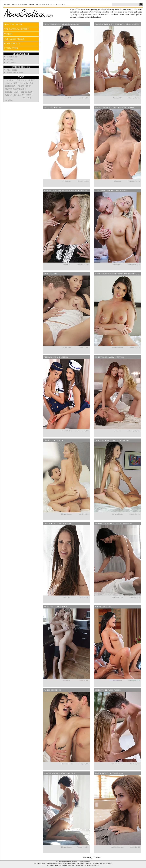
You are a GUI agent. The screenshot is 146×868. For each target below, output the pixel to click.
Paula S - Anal (51, 274)
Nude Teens (12, 70)
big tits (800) (27, 92)
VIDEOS (8, 34)
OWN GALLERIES (13, 25)
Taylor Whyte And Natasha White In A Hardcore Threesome (118, 24)
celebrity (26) (26, 83)
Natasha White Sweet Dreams (109, 773)
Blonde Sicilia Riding (54, 440)
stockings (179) (12, 80)
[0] (91, 857)
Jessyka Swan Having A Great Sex (60, 773)
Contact (61, 4)
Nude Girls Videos (45, 4)
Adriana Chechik (103, 607)
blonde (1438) (12, 92)
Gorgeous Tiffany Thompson (58, 523)
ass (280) (27, 97)
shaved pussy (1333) (16, 89)
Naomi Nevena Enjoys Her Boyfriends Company (66, 191)
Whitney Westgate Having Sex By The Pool (115, 107)
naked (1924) (25, 86)
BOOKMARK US (12, 44)
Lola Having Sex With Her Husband (111, 191)
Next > (99, 857)
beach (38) (27, 95)
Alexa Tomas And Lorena (56, 357)
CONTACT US (11, 48)
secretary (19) (12, 83)
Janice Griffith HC (53, 690)
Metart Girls (12, 57)
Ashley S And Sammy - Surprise (109, 357)
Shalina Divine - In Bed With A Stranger (113, 523)
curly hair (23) (28, 80)
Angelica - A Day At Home (56, 607)
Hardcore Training (53, 107)
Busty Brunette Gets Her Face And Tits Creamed (118, 274)
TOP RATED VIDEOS (14, 39)
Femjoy (10, 60)
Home (7, 4)
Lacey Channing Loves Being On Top (112, 440)
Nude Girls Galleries (23, 4)
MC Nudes (12, 62)
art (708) (9, 100)
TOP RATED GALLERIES (16, 29)
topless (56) (11, 86)
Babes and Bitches (15, 73)
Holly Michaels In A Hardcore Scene (61, 24)
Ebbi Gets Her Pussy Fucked (108, 690)
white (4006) (13, 95)
